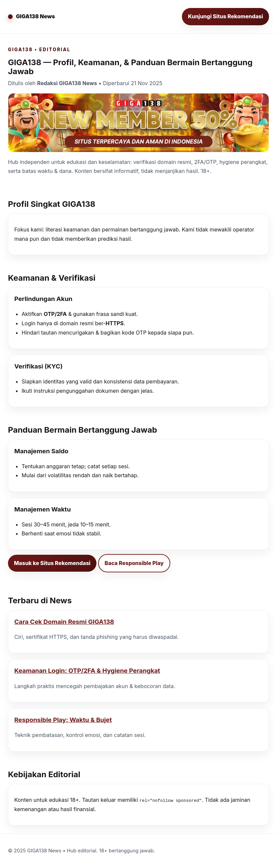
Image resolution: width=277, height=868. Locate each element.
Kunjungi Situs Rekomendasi (225, 16)
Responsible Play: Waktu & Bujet (63, 720)
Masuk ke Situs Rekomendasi (52, 563)
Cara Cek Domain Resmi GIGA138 (64, 622)
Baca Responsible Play (134, 563)
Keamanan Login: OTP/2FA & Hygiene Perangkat (87, 671)
